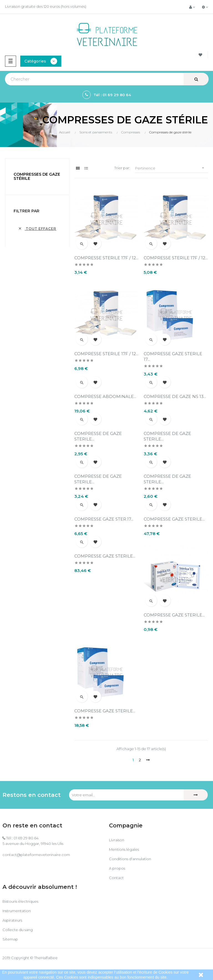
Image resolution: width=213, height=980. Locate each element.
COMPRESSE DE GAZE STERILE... (98, 436)
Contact (116, 878)
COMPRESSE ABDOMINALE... (105, 396)
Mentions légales (124, 849)
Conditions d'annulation (130, 859)
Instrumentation (17, 911)
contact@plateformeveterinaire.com (36, 855)
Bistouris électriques (20, 901)
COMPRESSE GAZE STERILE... (174, 519)
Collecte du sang (18, 930)
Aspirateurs (12, 920)
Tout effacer (37, 229)
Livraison (117, 840)
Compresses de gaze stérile (37, 176)
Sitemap (10, 939)
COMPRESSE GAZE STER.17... (104, 519)
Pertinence (172, 168)
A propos (117, 868)
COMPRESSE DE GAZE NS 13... (175, 396)
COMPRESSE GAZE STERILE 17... (173, 356)
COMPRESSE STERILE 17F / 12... (106, 258)
